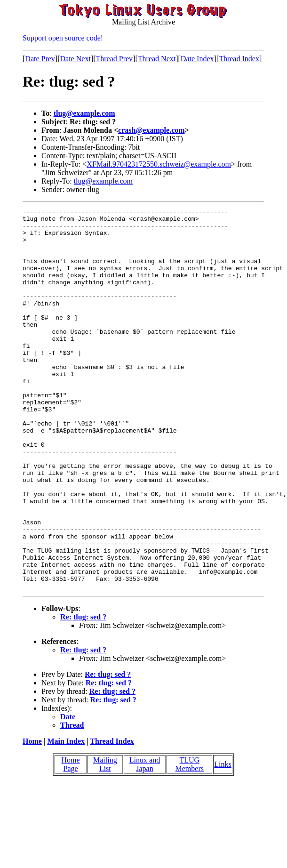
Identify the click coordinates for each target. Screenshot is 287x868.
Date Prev (40, 59)
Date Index (197, 59)
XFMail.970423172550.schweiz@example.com (159, 164)
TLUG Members (190, 840)
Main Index (66, 817)
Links (223, 840)
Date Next (76, 59)
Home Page (71, 840)
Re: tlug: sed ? (83, 693)
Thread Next (157, 59)
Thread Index (239, 59)
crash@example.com (151, 130)
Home (32, 817)
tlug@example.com (84, 113)
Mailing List (105, 840)
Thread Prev (114, 59)
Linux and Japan (145, 840)
